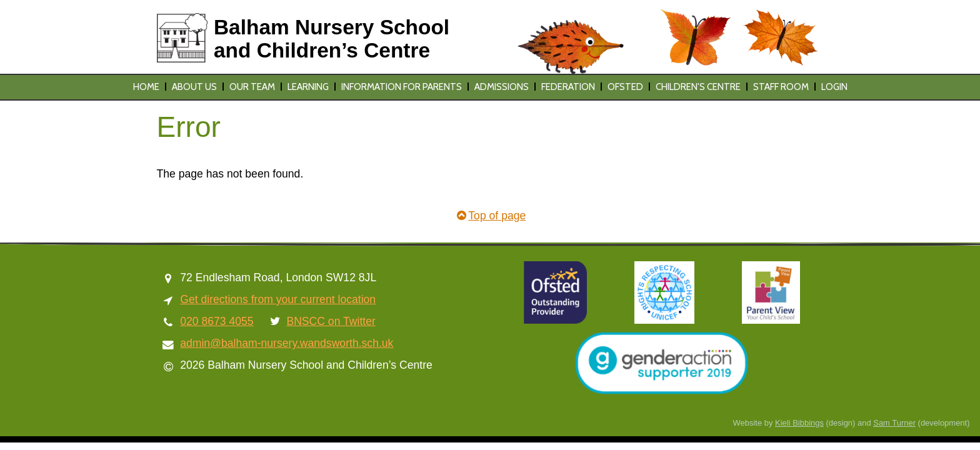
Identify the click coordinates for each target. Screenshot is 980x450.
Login (834, 87)
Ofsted (625, 87)
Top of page (490, 216)
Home (146, 87)
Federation (568, 87)
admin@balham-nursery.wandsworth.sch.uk (287, 343)
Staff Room (781, 87)
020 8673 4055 (217, 321)
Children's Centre (698, 87)
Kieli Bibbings (799, 423)
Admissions (502, 87)
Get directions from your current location (278, 299)
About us (194, 87)
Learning (308, 87)
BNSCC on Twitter (331, 321)
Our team (252, 87)
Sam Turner (894, 423)
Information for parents (402, 87)
